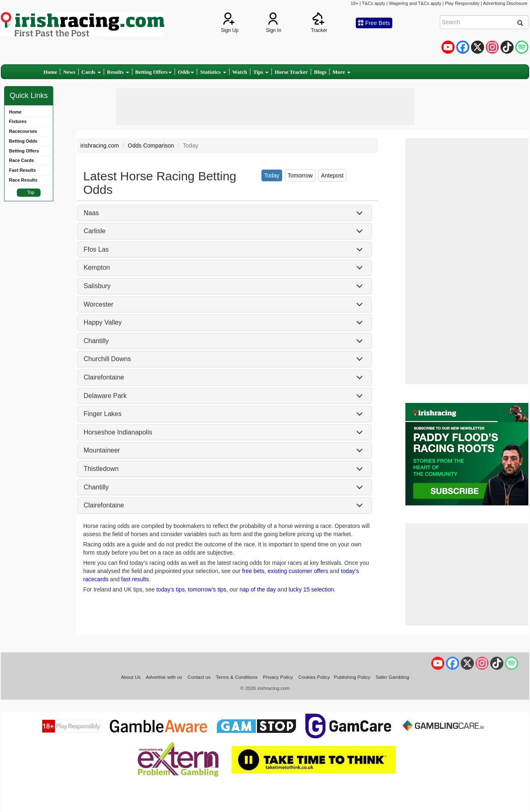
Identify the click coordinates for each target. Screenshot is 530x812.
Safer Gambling (392, 677)
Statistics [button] (213, 72)
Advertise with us (164, 677)
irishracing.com (100, 146)
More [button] (341, 72)
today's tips (171, 589)
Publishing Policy (352, 677)
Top (31, 192)
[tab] (224, 213)
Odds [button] (186, 72)
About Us (131, 677)
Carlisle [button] (94, 231)
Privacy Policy (278, 677)
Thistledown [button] (101, 469)
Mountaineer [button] (102, 450)
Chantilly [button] (96, 341)
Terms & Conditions (237, 677)
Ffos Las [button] (96, 249)
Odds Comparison (151, 146)
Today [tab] (272, 175)
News (69, 72)
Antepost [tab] (332, 175)
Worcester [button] (99, 304)
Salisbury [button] (97, 286)
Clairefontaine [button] (104, 377)
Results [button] (118, 72)
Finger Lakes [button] (103, 414)
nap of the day (258, 589)
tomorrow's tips (207, 589)
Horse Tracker (291, 72)
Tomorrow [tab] (300, 175)
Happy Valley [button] (103, 322)
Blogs (320, 72)
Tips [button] (261, 72)
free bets (253, 571)
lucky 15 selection (311, 589)
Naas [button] (91, 213)
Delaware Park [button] (105, 396)
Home (50, 72)
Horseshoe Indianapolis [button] (118, 432)
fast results (135, 579)
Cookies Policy (314, 677)
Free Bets (374, 23)
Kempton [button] (97, 267)
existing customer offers (298, 571)
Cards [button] (91, 72)
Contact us (199, 677)
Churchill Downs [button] (107, 359)
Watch (240, 72)
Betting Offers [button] (154, 72)
